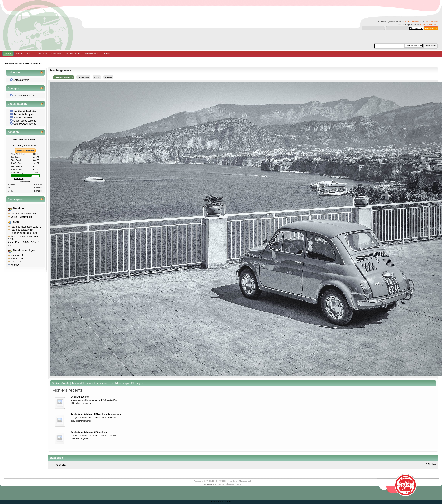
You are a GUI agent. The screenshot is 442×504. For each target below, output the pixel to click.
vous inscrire (432, 22)
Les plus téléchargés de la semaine (90, 383)
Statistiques (15, 199)
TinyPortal (215, 501)
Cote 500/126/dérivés (25, 124)
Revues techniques (24, 114)
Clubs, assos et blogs (25, 121)
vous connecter (412, 22)
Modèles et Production (25, 111)
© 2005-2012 (226, 501)
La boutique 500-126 (24, 96)
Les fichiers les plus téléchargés (127, 383)
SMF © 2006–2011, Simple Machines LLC (233, 481)
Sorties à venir (21, 80)
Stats (16, 222)
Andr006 (15, 265)
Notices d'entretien (23, 117)
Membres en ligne (24, 250)
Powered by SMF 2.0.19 (204, 481)
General (61, 465)
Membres (19, 208)
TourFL (84, 400)
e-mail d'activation (428, 25)
